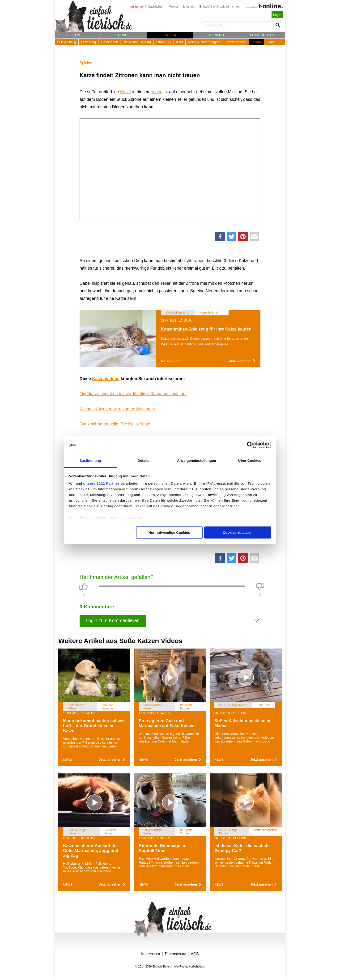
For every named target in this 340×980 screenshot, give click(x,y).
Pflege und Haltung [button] (137, 42)
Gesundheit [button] (109, 42)
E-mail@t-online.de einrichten (219, 6)
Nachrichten (156, 6)
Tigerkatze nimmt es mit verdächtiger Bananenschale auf (133, 394)
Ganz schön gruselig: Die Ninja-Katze (115, 424)
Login (277, 15)
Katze (126, 92)
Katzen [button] (170, 35)
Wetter (174, 6)
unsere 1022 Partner (101, 483)
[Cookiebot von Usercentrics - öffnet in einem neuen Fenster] (250, 445)
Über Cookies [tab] (250, 460)
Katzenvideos (106, 379)
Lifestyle (189, 6)
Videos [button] (257, 42)
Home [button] (78, 35)
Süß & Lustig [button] (67, 42)
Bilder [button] (271, 42)
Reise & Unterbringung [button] (205, 42)
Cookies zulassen (238, 532)
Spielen (86, 63)
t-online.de (136, 6)
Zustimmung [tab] (90, 460)
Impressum (151, 954)
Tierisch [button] (216, 35)
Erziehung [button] (88, 42)
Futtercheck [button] (262, 35)
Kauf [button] (180, 42)
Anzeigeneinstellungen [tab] (197, 460)
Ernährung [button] (164, 42)
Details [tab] (144, 460)
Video (157, 92)
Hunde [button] (124, 35)
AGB (195, 954)
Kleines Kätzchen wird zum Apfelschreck (118, 409)
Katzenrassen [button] (237, 42)
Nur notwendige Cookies (169, 532)
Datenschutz (175, 954)
